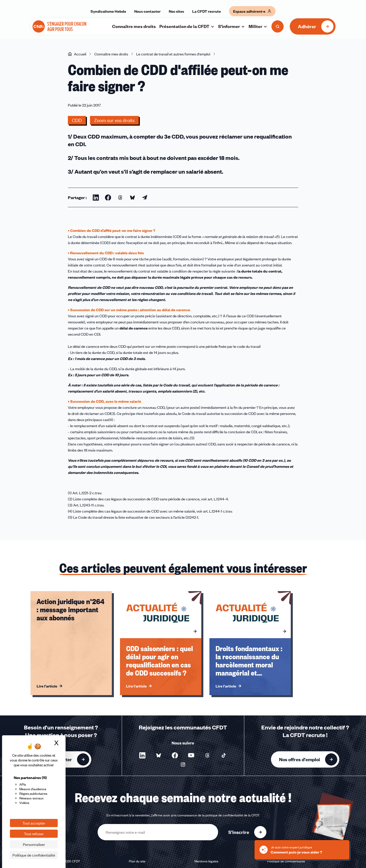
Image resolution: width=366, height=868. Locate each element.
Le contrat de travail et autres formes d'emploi (173, 54)
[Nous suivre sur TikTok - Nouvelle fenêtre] (224, 755)
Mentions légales (206, 861)
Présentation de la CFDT (187, 26)
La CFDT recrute (207, 11)
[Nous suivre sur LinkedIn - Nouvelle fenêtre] (142, 755)
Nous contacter (147, 11)
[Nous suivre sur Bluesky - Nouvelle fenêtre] (159, 755)
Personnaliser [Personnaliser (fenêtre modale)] (34, 844)
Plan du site (137, 861)
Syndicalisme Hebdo (108, 11)
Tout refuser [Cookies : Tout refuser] (34, 834)
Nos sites (176, 11)
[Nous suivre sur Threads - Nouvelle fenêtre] (207, 755)
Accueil (77, 54)
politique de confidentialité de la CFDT (232, 815)
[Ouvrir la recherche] (278, 26)
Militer (258, 26)
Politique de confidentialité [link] (34, 855)
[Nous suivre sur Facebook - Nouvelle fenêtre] (175, 755)
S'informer (232, 26)
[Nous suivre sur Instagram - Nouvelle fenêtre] (183, 765)
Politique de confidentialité (286, 861)
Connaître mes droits (134, 26)
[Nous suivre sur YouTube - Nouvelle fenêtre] (191, 755)
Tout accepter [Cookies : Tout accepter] (34, 823)
